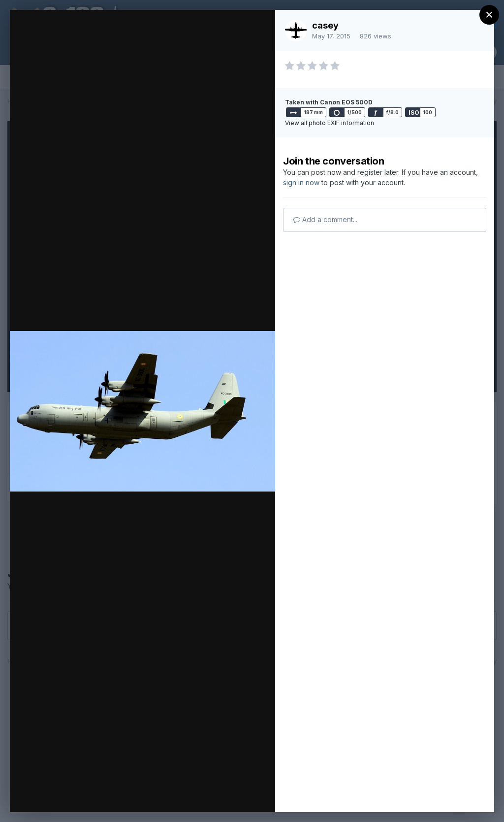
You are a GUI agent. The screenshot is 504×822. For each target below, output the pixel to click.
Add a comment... (325, 219)
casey (325, 25)
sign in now (301, 182)
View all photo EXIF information (330, 123)
